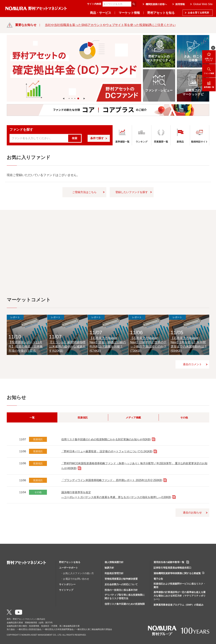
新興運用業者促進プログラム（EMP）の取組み (179, 605)
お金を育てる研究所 (198, 13)
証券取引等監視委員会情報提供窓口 (172, 568)
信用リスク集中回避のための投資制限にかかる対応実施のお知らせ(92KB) (106, 439)
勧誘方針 (109, 568)
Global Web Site (203, 4)
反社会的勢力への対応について (121, 584)
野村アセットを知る (161, 13)
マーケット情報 (129, 13)
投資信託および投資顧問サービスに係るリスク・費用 (180, 585)
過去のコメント (192, 364)
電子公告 (158, 579)
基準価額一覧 (209, 84)
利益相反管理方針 (114, 573)
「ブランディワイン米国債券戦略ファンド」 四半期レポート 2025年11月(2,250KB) (112, 480)
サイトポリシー (67, 584)
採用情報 (180, 4)
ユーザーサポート (69, 568)
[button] (64, 99)
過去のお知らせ (192, 513)
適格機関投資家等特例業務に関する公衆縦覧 (177, 573)
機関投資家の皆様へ (156, 4)
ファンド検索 (209, 71)
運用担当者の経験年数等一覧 (169, 562)
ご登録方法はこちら (84, 192)
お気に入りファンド (209, 57)
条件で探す (97, 138)
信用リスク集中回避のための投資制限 (125, 604)
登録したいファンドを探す (132, 192)
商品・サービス (101, 13)
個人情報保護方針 (114, 562)
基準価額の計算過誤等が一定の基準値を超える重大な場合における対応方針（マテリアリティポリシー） (180, 596)
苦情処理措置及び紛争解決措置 (121, 579)
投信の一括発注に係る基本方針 (121, 590)
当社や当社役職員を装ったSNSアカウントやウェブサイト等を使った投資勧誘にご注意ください (110, 25)
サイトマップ (66, 590)
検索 (75, 138)
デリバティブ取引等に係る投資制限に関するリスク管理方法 (125, 597)
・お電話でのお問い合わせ (75, 579)
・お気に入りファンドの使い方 (77, 573)
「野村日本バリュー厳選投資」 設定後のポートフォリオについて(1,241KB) (107, 451)
